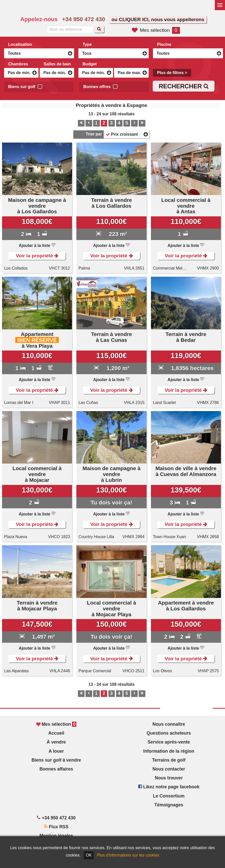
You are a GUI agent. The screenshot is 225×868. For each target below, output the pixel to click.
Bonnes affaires (56, 769)
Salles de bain (57, 64)
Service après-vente (169, 742)
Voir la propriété (37, 256)
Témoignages (169, 805)
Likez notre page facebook (169, 787)
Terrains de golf (169, 760)
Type (87, 44)
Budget (89, 64)
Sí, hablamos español (124, 9)
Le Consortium (169, 796)
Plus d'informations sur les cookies (128, 855)
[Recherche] (99, 29)
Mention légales (56, 836)
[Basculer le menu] (220, 5)
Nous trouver (169, 778)
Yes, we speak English (113, 9)
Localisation (20, 44)
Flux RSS (56, 827)
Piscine (164, 44)
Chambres (18, 64)
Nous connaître (169, 724)
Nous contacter (169, 769)
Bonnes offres (100, 86)
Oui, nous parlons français (135, 9)
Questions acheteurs (169, 733)
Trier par (94, 134)
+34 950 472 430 (84, 19)
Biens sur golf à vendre (56, 760)
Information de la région (169, 751)
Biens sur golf (25, 86)
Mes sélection (156, 30)
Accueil (56, 733)
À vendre (56, 742)
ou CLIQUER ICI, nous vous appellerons (158, 19)
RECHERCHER (184, 86)
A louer (56, 751)
